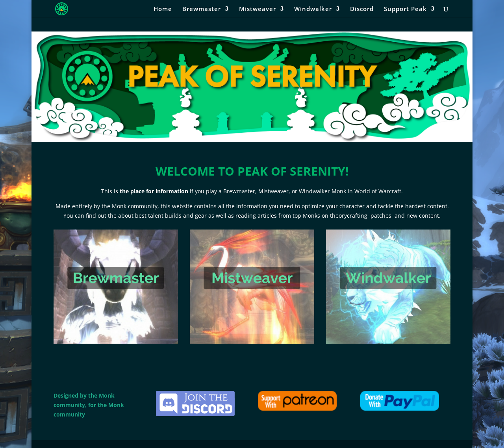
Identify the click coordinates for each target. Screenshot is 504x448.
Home (163, 9)
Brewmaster (202, 9)
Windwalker (313, 9)
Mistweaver (258, 9)
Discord (362, 9)
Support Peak (405, 9)
